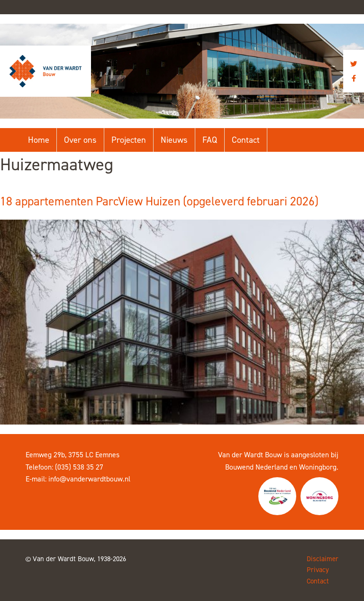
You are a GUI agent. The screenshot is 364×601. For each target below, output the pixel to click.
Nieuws (174, 140)
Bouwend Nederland (256, 467)
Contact (246, 140)
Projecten (129, 140)
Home (39, 140)
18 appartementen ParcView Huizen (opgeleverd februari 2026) (159, 201)
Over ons (80, 140)
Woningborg (318, 467)
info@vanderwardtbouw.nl (89, 479)
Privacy (318, 570)
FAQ (210, 140)
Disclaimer (323, 559)
